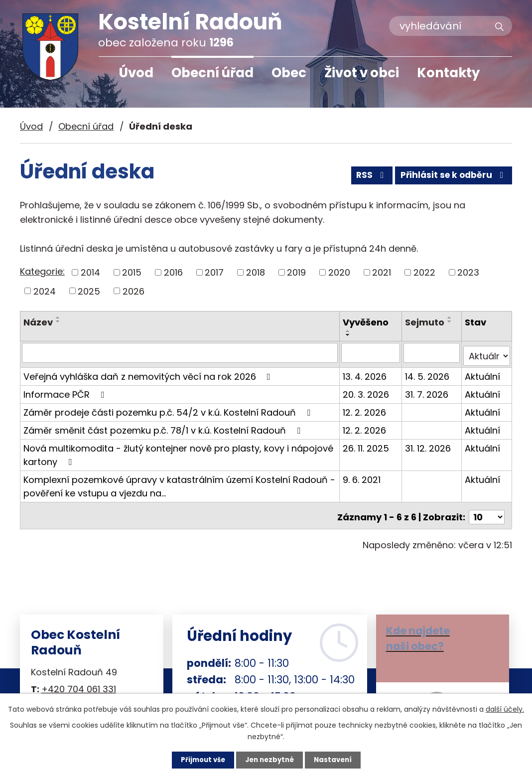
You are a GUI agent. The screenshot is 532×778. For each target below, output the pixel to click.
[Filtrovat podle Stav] (487, 352)
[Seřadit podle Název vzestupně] (58, 317)
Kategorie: (42, 271)
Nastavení (336, 760)
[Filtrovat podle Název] (180, 352)
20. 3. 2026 (367, 390)
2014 (90, 272)
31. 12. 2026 (428, 444)
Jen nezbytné (270, 760)
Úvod (136, 73)
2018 (256, 272)
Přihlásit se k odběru (451, 178)
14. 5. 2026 (428, 373)
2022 (424, 272)
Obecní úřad (212, 73)
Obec (289, 73)
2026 (133, 291)
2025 (89, 291)
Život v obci (362, 73)
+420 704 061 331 (79, 683)
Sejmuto (425, 322)
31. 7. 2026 (427, 390)
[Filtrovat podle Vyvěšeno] (372, 352)
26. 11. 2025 (367, 444)
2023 (468, 272)
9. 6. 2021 (363, 476)
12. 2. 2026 (365, 408)
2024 (45, 291)
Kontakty (448, 73)
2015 (132, 272)
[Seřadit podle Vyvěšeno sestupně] (349, 335)
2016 (173, 272)
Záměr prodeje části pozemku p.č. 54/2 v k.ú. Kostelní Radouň (169, 408)
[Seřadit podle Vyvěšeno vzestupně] (349, 331)
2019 (296, 272)
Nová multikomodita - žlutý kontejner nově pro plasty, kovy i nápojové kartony (178, 451)
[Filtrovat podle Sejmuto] (432, 352)
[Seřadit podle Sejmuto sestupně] (450, 321)
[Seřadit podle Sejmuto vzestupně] (450, 317)
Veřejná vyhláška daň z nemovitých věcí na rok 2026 (149, 373)
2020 (339, 272)
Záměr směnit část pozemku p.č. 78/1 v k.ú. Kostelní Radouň (164, 426)
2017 (214, 272)
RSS (364, 178)
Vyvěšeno (367, 322)
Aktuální (483, 373)
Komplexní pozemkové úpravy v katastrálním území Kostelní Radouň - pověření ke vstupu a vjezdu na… (179, 482)
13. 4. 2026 (366, 373)
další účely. (505, 708)
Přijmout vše (200, 760)
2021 (382, 272)
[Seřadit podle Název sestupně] (58, 321)
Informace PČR (66, 390)
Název (38, 322)
